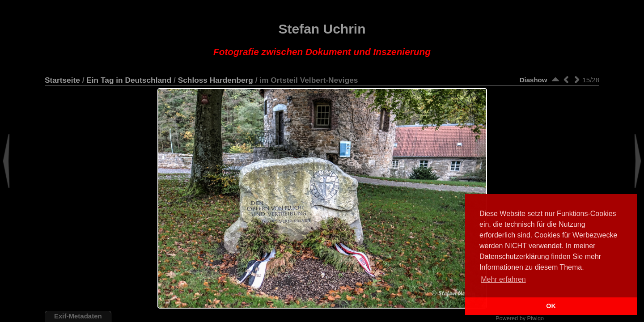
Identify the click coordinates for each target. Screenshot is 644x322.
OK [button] (551, 306)
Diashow (534, 80)
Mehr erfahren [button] (503, 279)
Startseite (62, 80)
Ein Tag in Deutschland (129, 80)
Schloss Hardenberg (216, 80)
